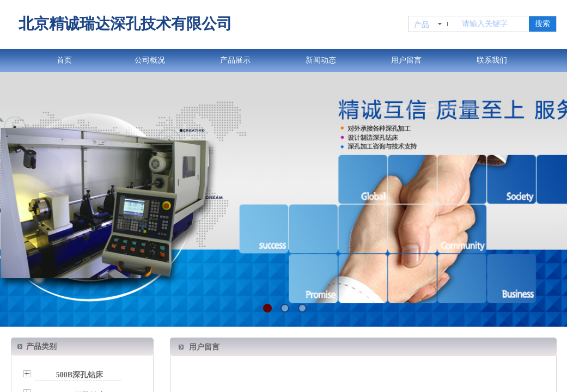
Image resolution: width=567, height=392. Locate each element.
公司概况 (150, 60)
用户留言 (406, 60)
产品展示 (235, 60)
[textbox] (493, 24)
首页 (64, 60)
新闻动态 (321, 60)
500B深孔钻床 (80, 375)
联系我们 (492, 60)
